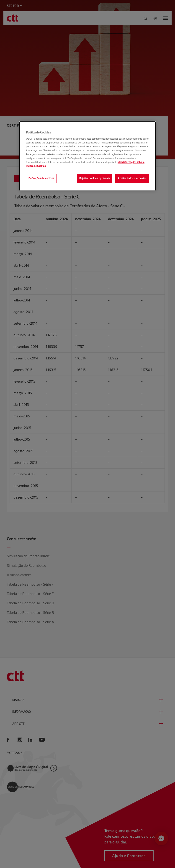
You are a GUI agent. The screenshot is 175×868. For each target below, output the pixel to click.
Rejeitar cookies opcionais (95, 178)
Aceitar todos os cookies (132, 178)
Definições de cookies (41, 178)
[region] (87, 156)
